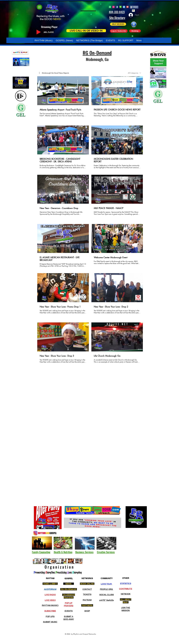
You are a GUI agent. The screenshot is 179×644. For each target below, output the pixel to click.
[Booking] (135, 31)
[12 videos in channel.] (90, 221)
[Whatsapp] (110, 7)
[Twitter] (124, 7)
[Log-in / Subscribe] (119, 31)
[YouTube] (127, 7)
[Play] (39, 32)
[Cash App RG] (120, 7)
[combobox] (134, 73)
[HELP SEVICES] (118, 24)
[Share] (134, 7)
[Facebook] (117, 7)
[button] (86, 16)
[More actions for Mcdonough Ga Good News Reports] (54, 73)
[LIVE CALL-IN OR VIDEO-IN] (86, 31)
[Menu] (39, 7)
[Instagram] (113, 7)
